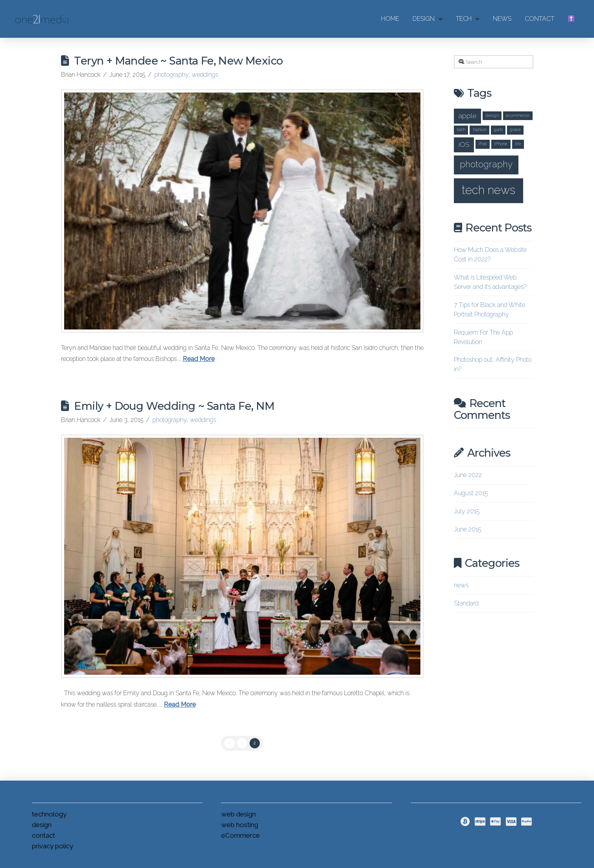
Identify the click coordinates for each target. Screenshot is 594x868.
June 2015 (467, 529)
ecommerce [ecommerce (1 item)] (518, 115)
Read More (199, 359)
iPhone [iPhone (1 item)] (501, 144)
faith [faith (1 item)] (461, 130)
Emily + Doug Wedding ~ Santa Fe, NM (174, 406)
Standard (466, 603)
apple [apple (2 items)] (467, 116)
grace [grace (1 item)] (515, 130)
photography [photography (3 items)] (486, 164)
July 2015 (467, 511)
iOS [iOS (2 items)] (464, 144)
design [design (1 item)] (492, 115)
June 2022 (468, 475)
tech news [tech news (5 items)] (489, 190)
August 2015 (471, 493)
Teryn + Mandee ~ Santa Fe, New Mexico (178, 61)
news (461, 585)
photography (171, 75)
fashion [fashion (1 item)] (480, 130)
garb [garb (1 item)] (498, 130)
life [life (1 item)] (518, 144)
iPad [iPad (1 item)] (483, 144)
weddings (205, 75)
